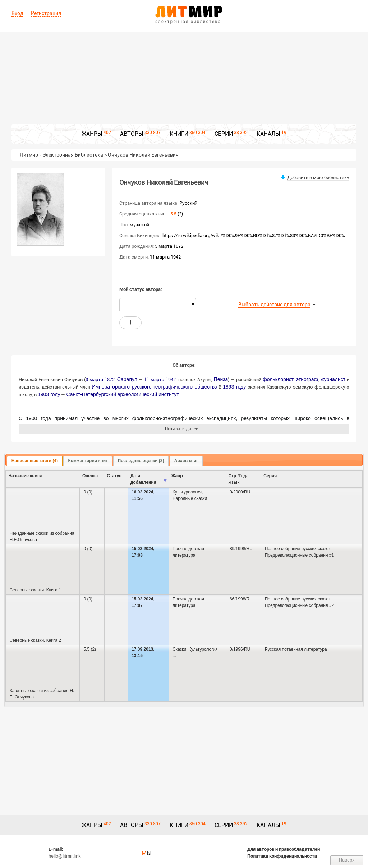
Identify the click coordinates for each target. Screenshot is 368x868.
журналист (333, 379)
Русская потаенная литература (296, 649)
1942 (171, 379)
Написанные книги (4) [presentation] (35, 461)
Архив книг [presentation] (186, 461)
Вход (17, 13)
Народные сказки (190, 498)
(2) (175, 214)
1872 (110, 379)
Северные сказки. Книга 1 (35, 590)
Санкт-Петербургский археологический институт (122, 394)
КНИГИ (179, 134)
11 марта (154, 379)
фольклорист (278, 379)
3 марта (94, 379)
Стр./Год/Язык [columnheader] (238, 479)
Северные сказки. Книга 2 (35, 640)
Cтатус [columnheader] (114, 476)
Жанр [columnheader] (177, 476)
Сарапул (127, 379)
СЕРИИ (224, 134)
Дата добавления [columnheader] (143, 479)
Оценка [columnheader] (90, 476)
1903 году (49, 394)
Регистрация (46, 13)
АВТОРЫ (132, 134)
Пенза (221, 379)
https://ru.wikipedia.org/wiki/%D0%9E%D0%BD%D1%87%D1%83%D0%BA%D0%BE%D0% (254, 235)
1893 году (234, 387)
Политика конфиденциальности (282, 856)
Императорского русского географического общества (155, 387)
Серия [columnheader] (270, 476)
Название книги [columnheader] (25, 476)
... (174, 656)
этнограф (307, 379)
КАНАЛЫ (268, 134)
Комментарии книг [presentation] (88, 461)
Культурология (187, 492)
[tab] (35, 461)
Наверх (347, 860)
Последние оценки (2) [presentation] (141, 461)
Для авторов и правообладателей (284, 849)
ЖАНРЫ (92, 134)
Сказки (179, 649)
